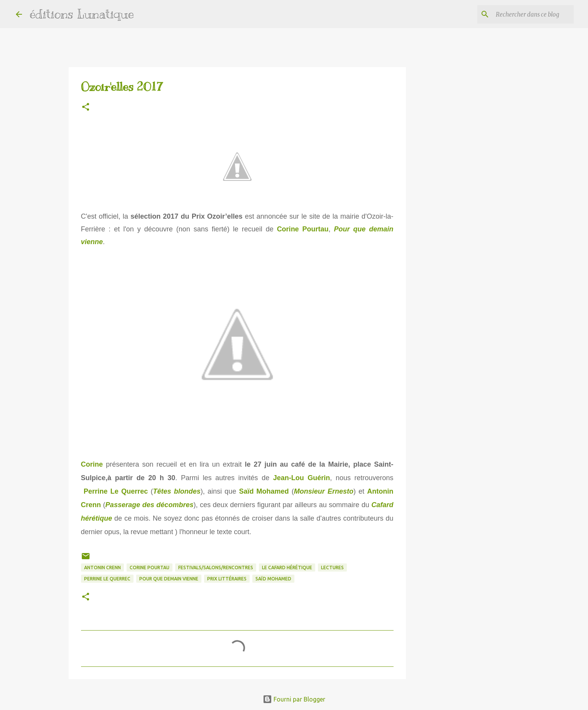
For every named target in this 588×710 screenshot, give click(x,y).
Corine (92, 464)
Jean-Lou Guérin (302, 478)
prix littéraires (227, 579)
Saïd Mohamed (264, 491)
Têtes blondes (177, 491)
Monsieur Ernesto (324, 491)
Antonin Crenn (102, 567)
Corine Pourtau (303, 229)
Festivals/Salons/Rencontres (216, 567)
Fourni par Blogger (294, 699)
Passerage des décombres (149, 505)
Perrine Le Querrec (116, 491)
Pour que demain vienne (169, 579)
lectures (332, 567)
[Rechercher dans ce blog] (533, 14)
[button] (86, 107)
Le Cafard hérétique (287, 567)
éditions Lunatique (82, 14)
